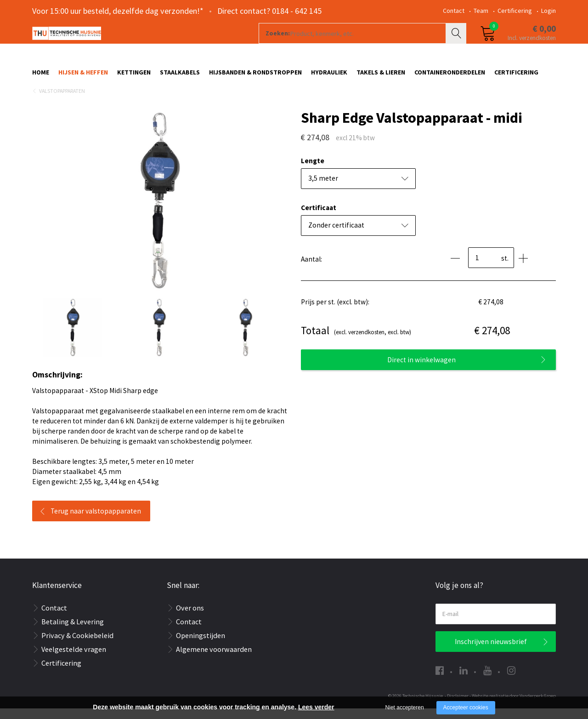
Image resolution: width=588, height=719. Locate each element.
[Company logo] (131, 44)
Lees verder (316, 707)
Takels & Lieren (381, 77)
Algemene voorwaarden (214, 660)
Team (481, 11)
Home (41, 77)
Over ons (190, 618)
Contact (454, 11)
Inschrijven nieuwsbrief (491, 652)
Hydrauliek (329, 77)
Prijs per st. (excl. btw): (335, 312)
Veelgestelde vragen (74, 660)
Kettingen (134, 77)
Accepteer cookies (466, 708)
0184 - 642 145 (297, 11)
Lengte (313, 171)
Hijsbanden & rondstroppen (255, 77)
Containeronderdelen (450, 77)
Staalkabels (180, 77)
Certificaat (319, 218)
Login (548, 11)
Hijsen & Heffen (83, 77)
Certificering (515, 11)
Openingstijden (201, 646)
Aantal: (311, 270)
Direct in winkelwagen (421, 370)
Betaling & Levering (73, 632)
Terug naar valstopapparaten (96, 522)
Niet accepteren (405, 708)
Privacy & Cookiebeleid (77, 646)
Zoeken (457, 44)
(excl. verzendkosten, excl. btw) (356, 341)
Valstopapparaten (62, 101)
